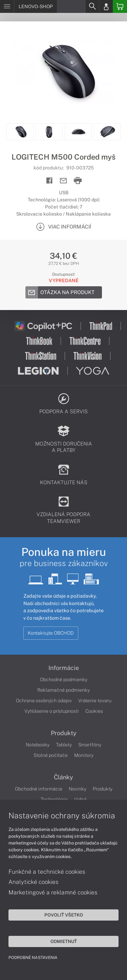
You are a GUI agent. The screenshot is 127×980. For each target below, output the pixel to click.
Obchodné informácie (39, 789)
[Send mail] (63, 181)
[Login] (106, 6)
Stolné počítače (51, 755)
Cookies (94, 711)
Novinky (78, 789)
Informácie (64, 668)
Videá (80, 799)
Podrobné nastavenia (33, 958)
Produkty (64, 733)
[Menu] (7, 6)
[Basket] (120, 6)
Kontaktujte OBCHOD (51, 633)
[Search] (92, 6)
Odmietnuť (64, 941)
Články (63, 777)
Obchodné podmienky (64, 679)
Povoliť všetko (64, 915)
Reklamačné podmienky (63, 690)
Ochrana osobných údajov (44, 701)
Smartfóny (90, 745)
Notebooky (38, 745)
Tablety (64, 745)
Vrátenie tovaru (95, 701)
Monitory (84, 755)
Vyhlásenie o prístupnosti (52, 711)
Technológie (54, 799)
